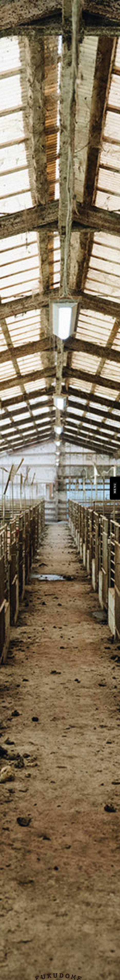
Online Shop (14, 898)
